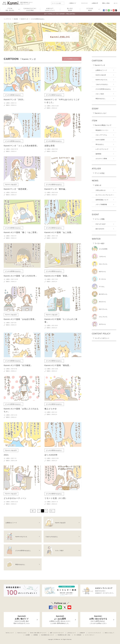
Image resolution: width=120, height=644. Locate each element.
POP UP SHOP (101, 224)
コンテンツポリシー (90, 635)
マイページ (84, 3)
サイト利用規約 (78, 635)
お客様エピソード (101, 70)
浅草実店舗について (102, 200)
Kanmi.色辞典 (100, 140)
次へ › (52, 511)
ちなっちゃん (103, 264)
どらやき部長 (103, 249)
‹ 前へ (33, 511)
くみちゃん (102, 256)
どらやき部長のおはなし (103, 89)
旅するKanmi (100, 229)
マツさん (102, 286)
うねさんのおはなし (102, 84)
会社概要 (28, 635)
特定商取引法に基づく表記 (64, 635)
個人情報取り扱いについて (48, 635)
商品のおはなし (101, 99)
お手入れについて (72, 633)
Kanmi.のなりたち (102, 80)
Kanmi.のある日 (101, 75)
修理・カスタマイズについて (57, 633)
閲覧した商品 (106, 3)
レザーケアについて (102, 149)
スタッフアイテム (101, 135)
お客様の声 (95, 3)
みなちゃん (102, 302)
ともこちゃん (103, 317)
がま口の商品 (30, 9)
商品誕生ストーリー (102, 130)
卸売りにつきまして (109, 633)
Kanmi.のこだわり (22, 633)
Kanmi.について (50, 9)
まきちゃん (102, 324)
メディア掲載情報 (101, 204)
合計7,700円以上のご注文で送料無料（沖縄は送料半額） (60, 14)
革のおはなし (100, 144)
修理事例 (98, 154)
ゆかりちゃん (103, 309)
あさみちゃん (103, 294)
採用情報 (36, 635)
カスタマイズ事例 (101, 159)
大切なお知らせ (101, 190)
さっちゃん (102, 279)
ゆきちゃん (102, 271)
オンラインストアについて (104, 195)
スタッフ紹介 (100, 94)
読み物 (70, 9)
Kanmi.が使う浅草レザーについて (38, 633)
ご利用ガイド (73, 3)
